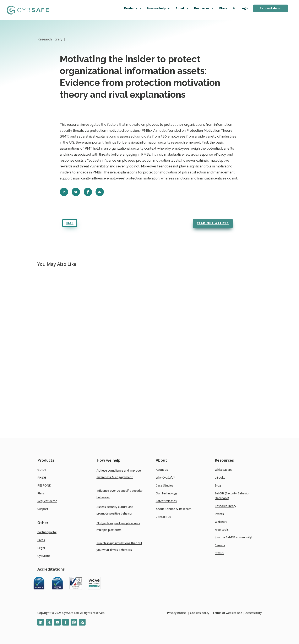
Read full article (213, 223)
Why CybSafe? (165, 478)
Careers (220, 545)
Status (219, 553)
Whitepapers (223, 470)
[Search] (234, 10)
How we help (159, 8)
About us (162, 470)
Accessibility (254, 613)
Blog (218, 485)
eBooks (220, 478)
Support (43, 509)
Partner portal (47, 532)
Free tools (222, 530)
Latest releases (166, 501)
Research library (225, 506)
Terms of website (225, 613)
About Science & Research (174, 509)
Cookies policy (200, 613)
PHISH (42, 478)
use (239, 613)
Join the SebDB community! (233, 537)
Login (244, 8)
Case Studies (164, 485)
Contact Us (163, 517)
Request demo (271, 8)
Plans (223, 8)
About (182, 8)
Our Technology (167, 493)
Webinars (221, 522)
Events (219, 514)
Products (133, 8)
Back (70, 223)
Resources (204, 8)
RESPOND (44, 485)
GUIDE (42, 470)
